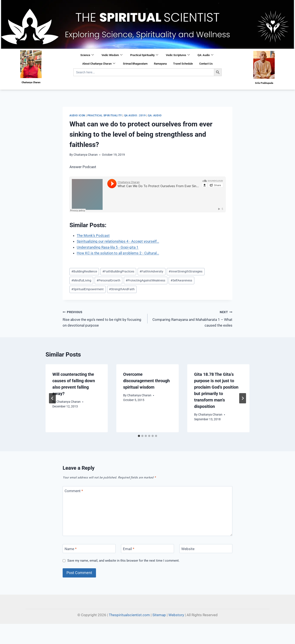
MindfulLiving (81, 280)
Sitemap (159, 615)
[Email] (147, 549)
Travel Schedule (183, 64)
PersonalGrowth (108, 280)
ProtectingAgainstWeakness (145, 280)
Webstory (176, 615)
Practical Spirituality (144, 55)
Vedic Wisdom (112, 55)
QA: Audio (205, 55)
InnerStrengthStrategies (186, 271)
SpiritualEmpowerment (88, 289)
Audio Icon (77, 115)
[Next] (243, 398)
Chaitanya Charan (86, 155)
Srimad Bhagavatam (135, 64)
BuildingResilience (84, 271)
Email (129, 549)
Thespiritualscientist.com (129, 615)
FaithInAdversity (151, 271)
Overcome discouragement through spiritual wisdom (146, 381)
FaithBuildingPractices (118, 271)
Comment (74, 491)
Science (87, 55)
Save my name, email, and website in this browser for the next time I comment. (123, 561)
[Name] (89, 549)
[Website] (206, 549)
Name (71, 549)
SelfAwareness (181, 280)
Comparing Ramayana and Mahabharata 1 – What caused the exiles (192, 318)
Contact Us (206, 64)
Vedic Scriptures (178, 55)
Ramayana (160, 64)
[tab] (139, 436)
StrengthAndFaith (122, 289)
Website (188, 549)
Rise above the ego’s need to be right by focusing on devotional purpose (103, 318)
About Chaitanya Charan (99, 64)
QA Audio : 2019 (135, 115)
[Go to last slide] (52, 398)
